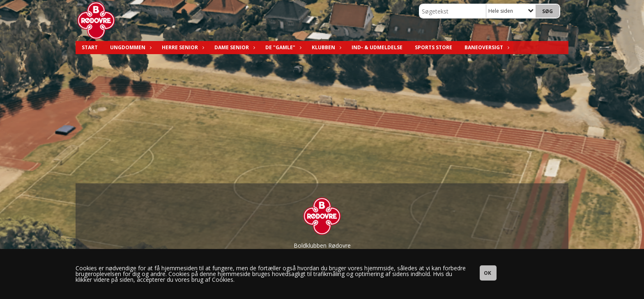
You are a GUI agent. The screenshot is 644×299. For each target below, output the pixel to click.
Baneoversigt (486, 47)
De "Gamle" (282, 47)
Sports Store (434, 47)
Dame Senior (234, 47)
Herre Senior (182, 47)
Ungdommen (130, 47)
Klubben (325, 47)
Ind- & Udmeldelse (377, 47)
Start (90, 47)
